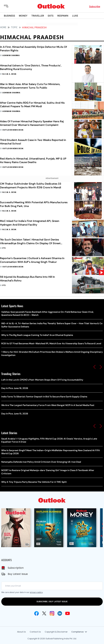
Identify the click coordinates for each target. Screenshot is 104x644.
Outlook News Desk (13, 130)
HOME (3, 27)
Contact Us (35, 632)
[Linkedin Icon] (60, 613)
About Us (21, 632)
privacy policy (36, 592)
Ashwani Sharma (11, 93)
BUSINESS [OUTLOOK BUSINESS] (9, 16)
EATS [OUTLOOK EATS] (51, 16)
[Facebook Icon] (36, 613)
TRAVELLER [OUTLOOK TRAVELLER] (38, 16)
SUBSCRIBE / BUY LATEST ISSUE (52, 601)
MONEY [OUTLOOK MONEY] (23, 16)
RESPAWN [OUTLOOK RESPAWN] (63, 16)
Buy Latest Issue (18, 574)
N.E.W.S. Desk (9, 74)
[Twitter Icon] (44, 613)
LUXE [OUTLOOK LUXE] (75, 16)
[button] (94, 367)
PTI (4, 248)
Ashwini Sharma (11, 55)
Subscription (16, 568)
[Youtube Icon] (68, 613)
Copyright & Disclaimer (56, 632)
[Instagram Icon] (52, 613)
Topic (14, 27)
